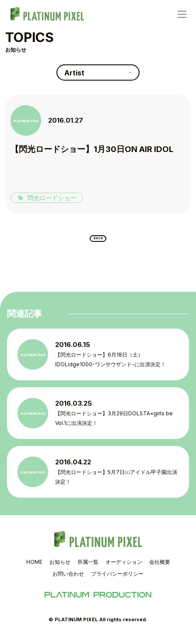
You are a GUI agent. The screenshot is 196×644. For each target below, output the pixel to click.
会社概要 (160, 568)
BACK (98, 241)
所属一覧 (88, 568)
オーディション (124, 568)
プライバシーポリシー (117, 580)
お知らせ (60, 568)
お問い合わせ (68, 580)
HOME (34, 568)
